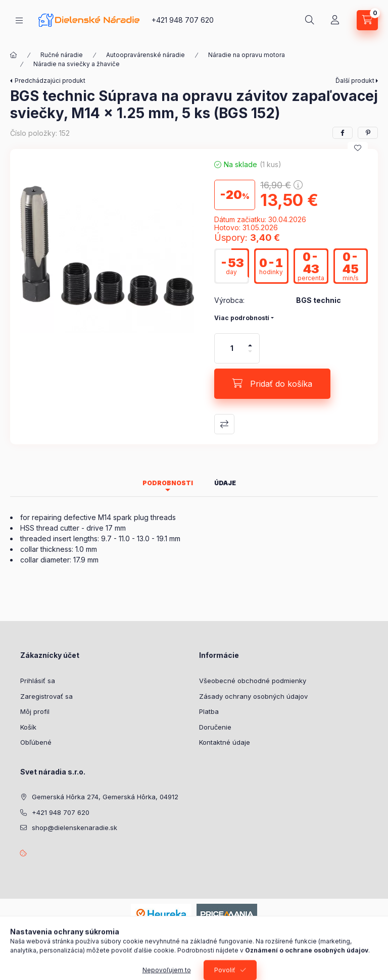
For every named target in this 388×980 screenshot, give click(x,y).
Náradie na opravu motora (247, 55)
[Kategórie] (19, 20)
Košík (28, 727)
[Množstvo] (232, 348)
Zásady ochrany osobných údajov (253, 696)
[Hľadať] (310, 20)
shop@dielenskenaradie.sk (75, 828)
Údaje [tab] (225, 483)
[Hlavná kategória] (14, 55)
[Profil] (335, 20)
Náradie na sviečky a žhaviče (77, 64)
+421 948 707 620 (183, 20)
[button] (107, 246)
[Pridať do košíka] (272, 384)
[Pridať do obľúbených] (358, 148)
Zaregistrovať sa (46, 696)
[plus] (250, 341)
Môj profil (35, 711)
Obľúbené (36, 742)
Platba (209, 711)
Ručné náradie (62, 55)
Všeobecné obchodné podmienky (253, 681)
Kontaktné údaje (225, 742)
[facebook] (343, 133)
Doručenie (215, 727)
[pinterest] (368, 133)
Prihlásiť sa (38, 681)
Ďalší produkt (355, 81)
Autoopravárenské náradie (145, 55)
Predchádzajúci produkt (50, 81)
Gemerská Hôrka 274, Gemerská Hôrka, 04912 (105, 797)
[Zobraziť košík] (367, 20)
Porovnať (224, 424)
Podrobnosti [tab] (168, 483)
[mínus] (250, 356)
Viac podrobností (242, 318)
